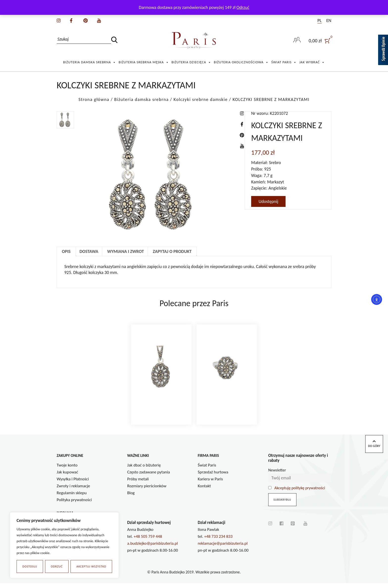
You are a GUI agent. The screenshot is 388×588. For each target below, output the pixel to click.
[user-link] (297, 40)
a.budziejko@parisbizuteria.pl (153, 548)
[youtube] (99, 20)
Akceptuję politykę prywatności (300, 493)
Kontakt (204, 491)
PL (320, 21)
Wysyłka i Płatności (73, 484)
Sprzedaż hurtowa (213, 477)
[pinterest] (85, 20)
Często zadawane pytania (149, 477)
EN (329, 21)
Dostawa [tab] (89, 251)
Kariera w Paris (210, 484)
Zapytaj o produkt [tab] (172, 251)
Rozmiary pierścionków (147, 491)
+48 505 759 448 (148, 541)
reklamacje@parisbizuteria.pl (223, 548)
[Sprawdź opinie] (383, 51)
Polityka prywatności (74, 505)
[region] (64, 545)
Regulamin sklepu (72, 498)
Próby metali (138, 484)
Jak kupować (67, 477)
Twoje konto (67, 470)
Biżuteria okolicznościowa (241, 62)
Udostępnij (268, 201)
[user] (320, 40)
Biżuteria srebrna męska (144, 62)
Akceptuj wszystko (91, 566)
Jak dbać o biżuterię (144, 470)
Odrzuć (57, 566)
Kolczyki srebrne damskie (201, 99)
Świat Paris (284, 62)
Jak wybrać (312, 62)
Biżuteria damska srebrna (90, 62)
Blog (131, 498)
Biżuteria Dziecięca (191, 62)
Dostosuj (30, 566)
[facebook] (71, 20)
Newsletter (277, 475)
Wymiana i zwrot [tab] (125, 251)
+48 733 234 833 (218, 541)
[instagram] (59, 20)
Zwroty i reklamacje (73, 491)
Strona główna (94, 99)
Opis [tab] (66, 251)
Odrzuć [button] (243, 7)
